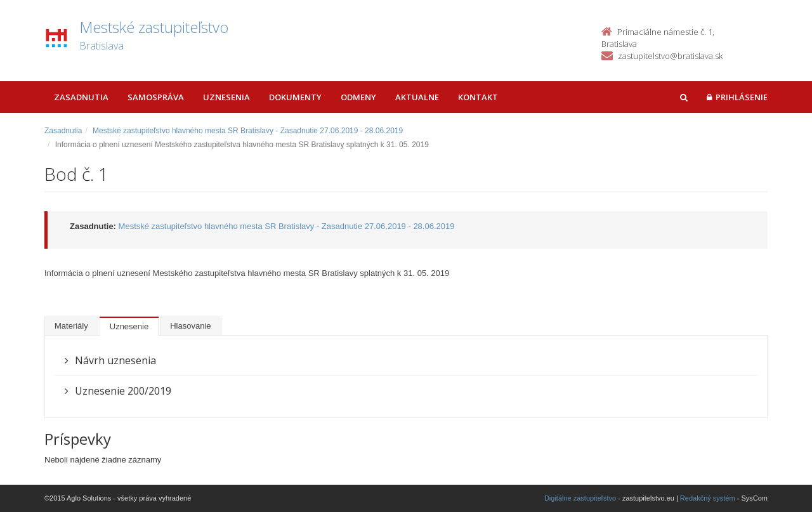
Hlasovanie (190, 326)
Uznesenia (226, 97)
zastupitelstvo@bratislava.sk (670, 56)
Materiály (71, 326)
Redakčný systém (708, 498)
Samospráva (156, 97)
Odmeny (358, 97)
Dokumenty (295, 97)
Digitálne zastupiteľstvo (580, 498)
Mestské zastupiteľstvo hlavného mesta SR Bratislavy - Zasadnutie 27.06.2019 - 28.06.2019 (248, 131)
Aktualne (417, 97)
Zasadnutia (81, 97)
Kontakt (478, 97)
